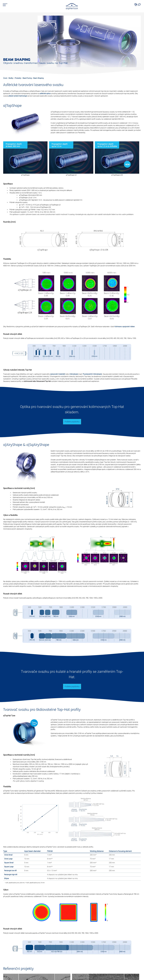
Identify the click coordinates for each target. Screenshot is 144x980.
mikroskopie (74, 374)
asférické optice (45, 94)
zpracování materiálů (58, 374)
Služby (11, 78)
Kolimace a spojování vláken (125, 327)
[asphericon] (72, 9)
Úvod (5, 78)
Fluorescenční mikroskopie (92, 374)
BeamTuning (27, 78)
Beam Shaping (38, 78)
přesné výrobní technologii (18, 96)
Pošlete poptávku (72, 422)
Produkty (18, 78)
